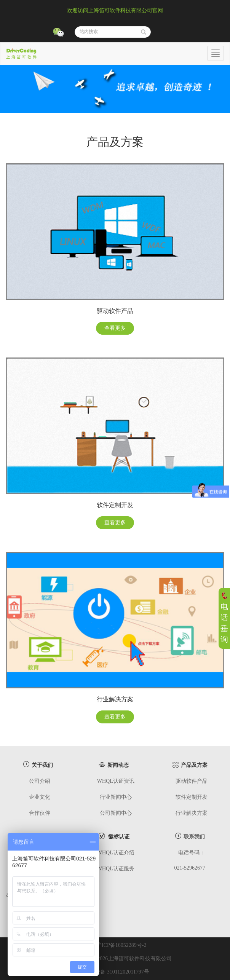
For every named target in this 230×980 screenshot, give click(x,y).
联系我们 (194, 837)
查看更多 (115, 328)
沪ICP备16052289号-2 (121, 945)
